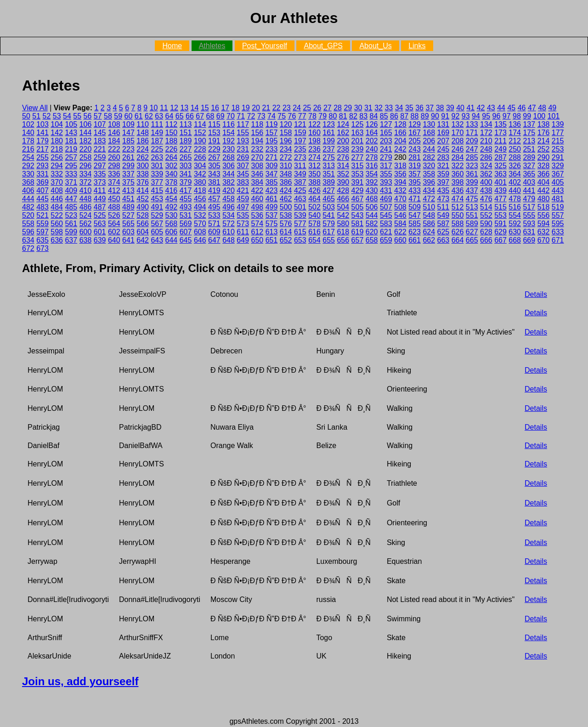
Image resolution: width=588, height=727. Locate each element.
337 (128, 174)
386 (286, 182)
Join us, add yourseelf (80, 681)
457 (214, 199)
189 (186, 141)
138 (544, 124)
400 (486, 182)
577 (300, 224)
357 (415, 174)
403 (529, 182)
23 (287, 108)
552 (486, 215)
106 (86, 124)
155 (243, 133)
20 (256, 108)
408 (57, 190)
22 (277, 108)
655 (329, 240)
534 (229, 215)
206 (429, 141)
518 (544, 207)
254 (28, 157)
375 (128, 182)
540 (314, 215)
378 (172, 182)
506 (372, 207)
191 (214, 141)
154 (229, 133)
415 (157, 190)
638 (86, 240)
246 (458, 149)
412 (114, 190)
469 (386, 199)
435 (444, 190)
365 (529, 174)
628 (486, 232)
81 (343, 116)
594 (544, 224)
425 (300, 190)
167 (415, 133)
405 (558, 182)
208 (458, 141)
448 (86, 199)
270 (257, 157)
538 (286, 215)
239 (358, 149)
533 (214, 215)
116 (229, 124)
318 (400, 166)
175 (529, 133)
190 (200, 141)
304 (200, 166)
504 (343, 207)
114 (200, 124)
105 (71, 124)
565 (128, 224)
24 (297, 108)
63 (159, 116)
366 (544, 174)
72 (251, 116)
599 (71, 232)
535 (243, 215)
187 (157, 141)
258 (86, 157)
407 (42, 190)
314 (343, 166)
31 (368, 108)
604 (143, 232)
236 (314, 149)
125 (358, 124)
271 (272, 157)
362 (486, 174)
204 (400, 141)
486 (86, 207)
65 (180, 116)
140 (28, 133)
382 (229, 182)
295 (71, 166)
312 (314, 166)
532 (200, 215)
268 (229, 157)
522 (57, 215)
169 (444, 133)
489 (128, 207)
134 (486, 124)
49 (552, 108)
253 (558, 149)
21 (266, 108)
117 (243, 124)
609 (214, 232)
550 (458, 215)
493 (186, 207)
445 (42, 199)
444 (28, 199)
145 (100, 133)
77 (302, 116)
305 (214, 166)
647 (214, 240)
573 (243, 224)
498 (257, 207)
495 (214, 207)
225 (157, 149)
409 (71, 190)
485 (71, 207)
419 (214, 190)
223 (128, 149)
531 (186, 215)
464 (314, 199)
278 (372, 157)
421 (243, 190)
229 (214, 149)
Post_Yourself (265, 46)
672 (28, 248)
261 (128, 157)
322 (458, 166)
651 (272, 240)
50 (26, 116)
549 (444, 215)
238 (343, 149)
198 (314, 141)
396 (429, 182)
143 (71, 133)
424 (286, 190)
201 (358, 141)
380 (200, 182)
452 (143, 199)
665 (472, 240)
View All (35, 108)
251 (529, 149)
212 (515, 141)
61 (139, 116)
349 (300, 174)
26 (317, 108)
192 (229, 141)
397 (444, 182)
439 (500, 190)
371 (71, 182)
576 (286, 224)
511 (444, 207)
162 (343, 133)
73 (261, 116)
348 (286, 174)
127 (386, 124)
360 (458, 174)
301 (157, 166)
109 (128, 124)
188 (172, 141)
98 (517, 116)
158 (286, 133)
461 (272, 199)
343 (214, 174)
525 (100, 215)
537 (272, 215)
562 (86, 224)
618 (343, 232)
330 (28, 174)
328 (544, 166)
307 (243, 166)
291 (558, 157)
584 (400, 224)
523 (71, 215)
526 (114, 215)
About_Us (375, 46)
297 (100, 166)
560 (57, 224)
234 (286, 149)
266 (200, 157)
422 (257, 190)
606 (172, 232)
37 (430, 108)
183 (100, 141)
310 (286, 166)
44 (501, 108)
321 (444, 166)
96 (497, 116)
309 (272, 166)
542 (343, 215)
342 (200, 174)
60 (129, 116)
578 (314, 224)
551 (472, 215)
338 (143, 174)
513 (472, 207)
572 (229, 224)
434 (429, 190)
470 (400, 199)
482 (28, 207)
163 (358, 133)
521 (42, 215)
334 (86, 174)
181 (71, 141)
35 (409, 108)
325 (500, 166)
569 (186, 224)
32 (379, 108)
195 (272, 141)
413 (128, 190)
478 (515, 199)
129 (415, 124)
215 (558, 141)
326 (515, 166)
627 (472, 232)
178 (28, 141)
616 (314, 232)
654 (314, 240)
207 (444, 141)
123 (329, 124)
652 (286, 240)
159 (300, 133)
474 (458, 199)
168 (429, 133)
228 (200, 149)
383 (243, 182)
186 (143, 141)
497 (243, 207)
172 (486, 133)
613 (272, 232)
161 (329, 133)
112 (172, 124)
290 (544, 157)
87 (404, 116)
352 (343, 174)
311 (300, 166)
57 (98, 116)
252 (544, 149)
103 (42, 124)
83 (363, 116)
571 (214, 224)
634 (28, 240)
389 (329, 182)
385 (272, 182)
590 (486, 224)
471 (415, 199)
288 (515, 157)
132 (458, 124)
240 (372, 149)
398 (458, 182)
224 (143, 149)
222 (114, 149)
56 (88, 116)
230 (229, 149)
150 (172, 133)
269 (243, 157)
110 (143, 124)
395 (415, 182)
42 (481, 108)
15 (205, 108)
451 (128, 199)
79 (322, 116)
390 (343, 182)
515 (500, 207)
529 (157, 215)
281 (415, 157)
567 (157, 224)
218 (57, 149)
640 (114, 240)
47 (532, 108)
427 (329, 190)
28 (338, 108)
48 (542, 108)
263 (157, 157)
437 (472, 190)
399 (472, 182)
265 (186, 157)
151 (186, 133)
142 (57, 133)
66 (190, 116)
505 (358, 207)
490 (143, 207)
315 (358, 166)
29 (348, 108)
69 (220, 116)
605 (157, 232)
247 (472, 149)
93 (466, 116)
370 (57, 182)
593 (529, 224)
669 (529, 240)
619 (358, 232)
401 (500, 182)
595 (558, 224)
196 (286, 141)
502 (314, 207)
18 (236, 108)
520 (28, 215)
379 (186, 182)
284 (458, 157)
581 (358, 224)
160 (314, 133)
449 (100, 199)
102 (28, 124)
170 (458, 133)
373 (100, 182)
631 (529, 232)
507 (386, 207)
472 (429, 199)
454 (172, 199)
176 (544, 133)
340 (172, 174)
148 (143, 133)
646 (200, 240)
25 (307, 108)
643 (157, 240)
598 (57, 232)
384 (257, 182)
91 (445, 116)
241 (386, 149)
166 (400, 133)
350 (314, 174)
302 (172, 166)
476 (486, 199)
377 (157, 182)
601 (100, 232)
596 (28, 232)
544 (372, 215)
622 (400, 232)
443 (558, 190)
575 (272, 224)
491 (157, 207)
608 (200, 232)
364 (515, 174)
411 (100, 190)
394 (400, 182)
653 (300, 240)
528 (143, 215)
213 (529, 141)
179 (42, 141)
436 (458, 190)
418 (200, 190)
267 (214, 157)
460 (257, 199)
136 (515, 124)
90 (435, 116)
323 (472, 166)
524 (86, 215)
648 (229, 240)
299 (128, 166)
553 (500, 215)
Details (536, 294)
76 (292, 116)
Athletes (212, 46)
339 (157, 174)
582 (372, 224)
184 (114, 141)
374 (114, 182)
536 (257, 215)
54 (67, 116)
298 (114, 166)
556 (544, 215)
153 (214, 133)
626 (458, 232)
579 (329, 224)
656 (343, 240)
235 (300, 149)
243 (415, 149)
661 (415, 240)
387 (300, 182)
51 (36, 116)
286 (486, 157)
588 (458, 224)
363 (500, 174)
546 (400, 215)
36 (419, 108)
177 (558, 133)
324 (486, 166)
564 (114, 224)
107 (100, 124)
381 (214, 182)
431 (386, 190)
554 (515, 215)
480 (544, 199)
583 (386, 224)
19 (246, 108)
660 (400, 240)
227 (186, 149)
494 (200, 207)
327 (529, 166)
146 (114, 133)
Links (417, 46)
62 (149, 116)
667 (500, 240)
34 (399, 108)
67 (200, 116)
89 (425, 116)
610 (229, 232)
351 (329, 174)
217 (42, 149)
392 (372, 182)
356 (400, 174)
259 (100, 157)
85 (384, 116)
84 (374, 116)
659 (386, 240)
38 (440, 108)
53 (57, 116)
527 (128, 215)
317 (386, 166)
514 (486, 207)
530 (172, 215)
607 (186, 232)
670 (544, 240)
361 (472, 174)
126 (372, 124)
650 (257, 240)
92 (456, 116)
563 (100, 224)
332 (57, 174)
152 (200, 133)
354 (372, 174)
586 (429, 224)
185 (128, 141)
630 (515, 232)
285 (472, 157)
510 (429, 207)
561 (71, 224)
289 (529, 157)
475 (472, 199)
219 (71, 149)
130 (429, 124)
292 (28, 166)
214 (544, 141)
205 (415, 141)
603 (128, 232)
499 (272, 207)
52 (47, 116)
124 (343, 124)
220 (86, 149)
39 (450, 108)
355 (386, 174)
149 (157, 133)
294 (57, 166)
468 (372, 199)
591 (500, 224)
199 (329, 141)
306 (229, 166)
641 (128, 240)
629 (500, 232)
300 (143, 166)
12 (174, 108)
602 (114, 232)
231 (243, 149)
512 (458, 207)
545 (386, 215)
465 (329, 199)
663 (444, 240)
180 (57, 141)
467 (358, 199)
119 (272, 124)
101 (554, 116)
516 (515, 207)
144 (86, 133)
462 (286, 199)
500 (286, 207)
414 (143, 190)
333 (71, 174)
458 (229, 199)
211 (500, 141)
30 (358, 108)
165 (386, 133)
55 (77, 116)
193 (243, 141)
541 (329, 215)
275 (329, 157)
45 (511, 108)
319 (415, 166)
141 (42, 133)
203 (386, 141)
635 (42, 240)
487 (100, 207)
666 (486, 240)
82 (353, 116)
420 (229, 190)
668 (515, 240)
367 (558, 174)
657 (358, 240)
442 (544, 190)
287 (500, 157)
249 (500, 149)
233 (272, 149)
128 (400, 124)
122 (314, 124)
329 (558, 166)
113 (186, 124)
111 (157, 124)
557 (558, 215)
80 (333, 116)
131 (444, 124)
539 (300, 215)
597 (42, 232)
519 (558, 207)
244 (429, 149)
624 (429, 232)
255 (42, 157)
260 (114, 157)
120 (286, 124)
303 (186, 166)
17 (225, 108)
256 (57, 157)
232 (257, 149)
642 (143, 240)
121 (300, 124)
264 (172, 157)
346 (257, 174)
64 (170, 116)
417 (186, 190)
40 (460, 108)
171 (472, 133)
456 (200, 199)
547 (415, 215)
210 (486, 141)
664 (458, 240)
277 (358, 157)
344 (229, 174)
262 (143, 157)
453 (157, 199)
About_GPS (323, 46)
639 (100, 240)
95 (486, 116)
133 (472, 124)
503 (329, 207)
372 (86, 182)
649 (243, 240)
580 (343, 224)
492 (172, 207)
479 (529, 199)
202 (372, 141)
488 (114, 207)
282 (429, 157)
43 (491, 108)
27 (328, 108)
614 (286, 232)
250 (515, 149)
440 (515, 190)
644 (172, 240)
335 (100, 174)
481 (558, 199)
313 (329, 166)
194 (257, 141)
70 (231, 116)
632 (544, 232)
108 (114, 124)
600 (86, 232)
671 (558, 240)
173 (500, 133)
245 (444, 149)
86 (394, 116)
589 (472, 224)
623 (415, 232)
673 (42, 248)
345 (243, 174)
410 (86, 190)
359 (444, 174)
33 (389, 108)
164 (372, 133)
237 (329, 149)
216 (28, 149)
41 (470, 108)
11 (164, 108)
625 (444, 232)
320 (429, 166)
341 (186, 174)
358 (429, 174)
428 (343, 190)
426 (314, 190)
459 (243, 199)
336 (114, 174)
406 (28, 190)
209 (472, 141)
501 (300, 207)
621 (386, 232)
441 (529, 190)
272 (286, 157)
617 (329, 232)
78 (312, 116)
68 (210, 116)
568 (172, 224)
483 (42, 207)
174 (515, 133)
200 (343, 141)
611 (243, 232)
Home (172, 46)
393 (386, 182)
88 (415, 116)
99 (527, 116)
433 (415, 190)
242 (400, 149)
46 (522, 108)
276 (343, 157)
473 (444, 199)
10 (154, 108)
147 (128, 133)
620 (372, 232)
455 (186, 199)
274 (314, 157)
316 (372, 166)
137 (529, 124)
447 (71, 199)
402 (515, 182)
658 (372, 240)
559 (42, 224)
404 (544, 182)
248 (486, 149)
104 (57, 124)
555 (529, 215)
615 (300, 232)
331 (42, 174)
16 (215, 108)
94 (476, 116)
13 (184, 108)
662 (429, 240)
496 (229, 207)
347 (272, 174)
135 (500, 124)
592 (515, 224)
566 (143, 224)
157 (272, 133)
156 (257, 133)
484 (57, 207)
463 (300, 199)
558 (28, 224)
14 (195, 108)
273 (300, 157)
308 (257, 166)
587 (444, 224)
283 (444, 157)
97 (507, 116)
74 (271, 116)
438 (486, 190)
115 (214, 124)
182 (86, 141)
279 (386, 157)
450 (114, 199)
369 (42, 182)
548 (429, 215)
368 (28, 182)
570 (200, 224)
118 (257, 124)
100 (540, 116)
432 (400, 190)
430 (372, 190)
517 (529, 207)
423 (272, 190)
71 (241, 116)
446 (57, 199)
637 (71, 240)
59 (118, 116)
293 (42, 166)
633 (558, 232)
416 (172, 190)
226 (172, 149)
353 (358, 174)
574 (257, 224)
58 (108, 116)
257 (71, 157)
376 (143, 182)
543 (358, 215)
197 (300, 141)
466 (343, 199)
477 (500, 199)
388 (314, 182)
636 (57, 240)
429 (358, 190)
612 (257, 232)
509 (415, 207)
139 (558, 124)
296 (86, 166)
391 (358, 182)
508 (400, 207)
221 (100, 149)
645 (186, 240)
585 (415, 224)
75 (282, 116)
